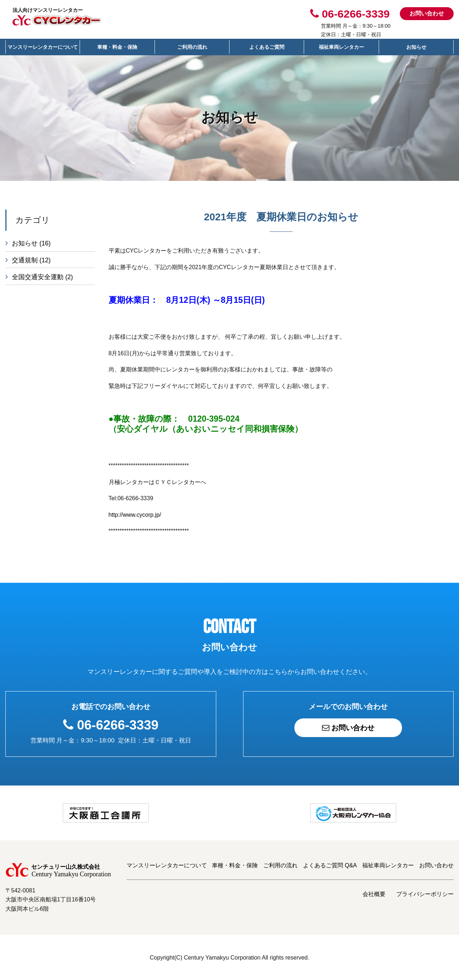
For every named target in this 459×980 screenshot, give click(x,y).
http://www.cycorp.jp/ (135, 515)
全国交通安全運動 (42, 277)
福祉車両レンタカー (341, 47)
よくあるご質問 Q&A (330, 865)
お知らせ (416, 47)
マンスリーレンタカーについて (43, 47)
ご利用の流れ (192, 47)
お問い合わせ (427, 13)
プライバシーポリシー (425, 894)
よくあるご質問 (267, 47)
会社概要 (374, 894)
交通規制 (31, 261)
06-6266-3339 (118, 725)
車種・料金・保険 (117, 47)
